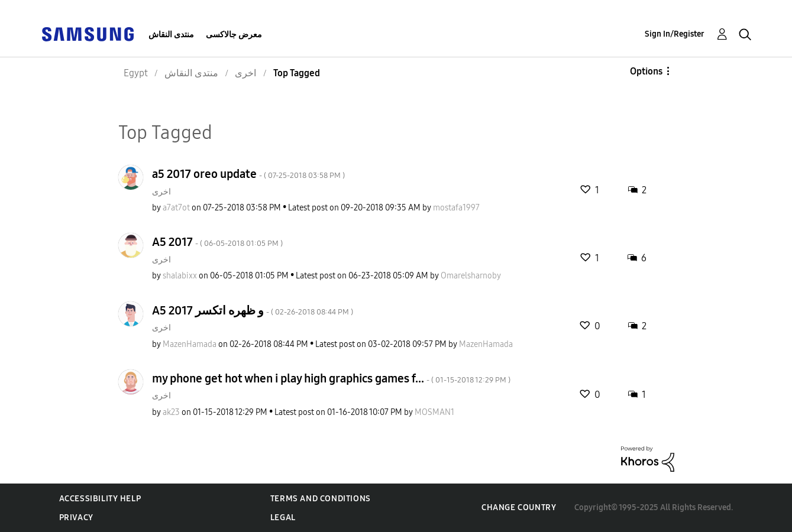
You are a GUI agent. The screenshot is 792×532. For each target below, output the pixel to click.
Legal (283, 518)
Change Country (519, 507)
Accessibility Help (100, 499)
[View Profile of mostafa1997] (456, 208)
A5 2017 (217, 242)
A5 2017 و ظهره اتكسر (253, 310)
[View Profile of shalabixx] (180, 276)
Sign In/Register (675, 34)
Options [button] (646, 71)
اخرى (161, 192)
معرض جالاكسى (234, 35)
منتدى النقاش (171, 35)
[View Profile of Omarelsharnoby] (471, 276)
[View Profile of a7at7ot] (176, 208)
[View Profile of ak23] (171, 412)
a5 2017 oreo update (248, 174)
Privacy (76, 518)
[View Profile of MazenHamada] (190, 344)
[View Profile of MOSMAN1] (434, 412)
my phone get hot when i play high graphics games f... (331, 378)
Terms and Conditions (321, 499)
